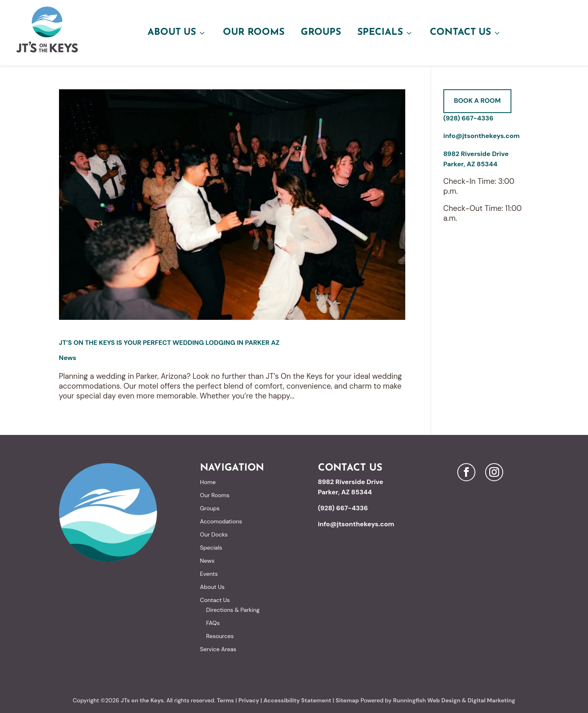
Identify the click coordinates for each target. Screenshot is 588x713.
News (68, 358)
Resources (220, 636)
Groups (321, 33)
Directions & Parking (233, 610)
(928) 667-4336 (468, 118)
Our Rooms (254, 33)
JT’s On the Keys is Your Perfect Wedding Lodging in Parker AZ (169, 343)
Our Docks (214, 534)
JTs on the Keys (142, 700)
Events (209, 574)
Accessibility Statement (297, 700)
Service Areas (218, 649)
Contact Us (466, 33)
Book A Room (477, 101)
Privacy (249, 700)
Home (208, 482)
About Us (177, 33)
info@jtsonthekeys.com (481, 136)
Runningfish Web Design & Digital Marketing (454, 700)
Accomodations (221, 521)
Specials (385, 33)
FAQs (213, 623)
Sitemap (347, 700)
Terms (225, 700)
